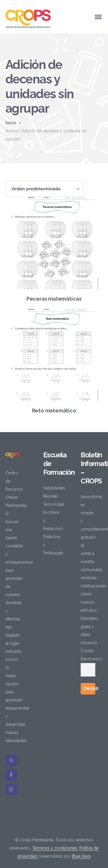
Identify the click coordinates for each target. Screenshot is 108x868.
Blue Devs (81, 856)
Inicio (11, 123)
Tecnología (54, 504)
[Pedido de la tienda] (45, 189)
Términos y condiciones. (55, 848)
